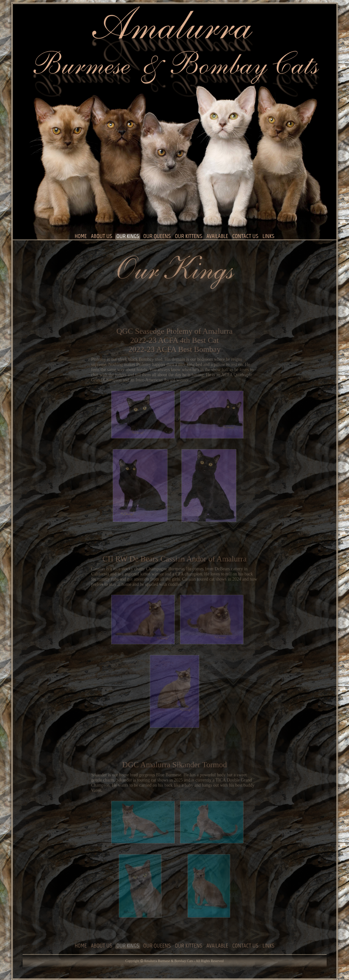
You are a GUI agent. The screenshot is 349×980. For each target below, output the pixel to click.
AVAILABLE (217, 236)
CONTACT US (245, 236)
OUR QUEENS (157, 236)
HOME (81, 236)
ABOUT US (102, 236)
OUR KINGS (128, 236)
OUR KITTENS (189, 236)
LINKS (268, 236)
